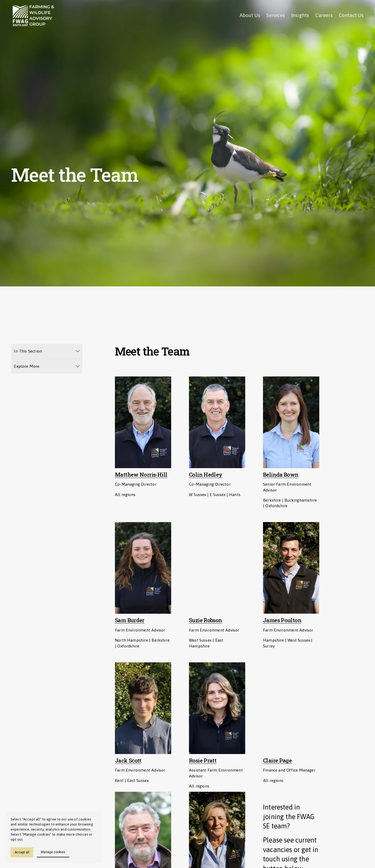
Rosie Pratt (203, 761)
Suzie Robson (206, 620)
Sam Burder (130, 620)
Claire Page (277, 761)
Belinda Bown (281, 475)
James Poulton (282, 620)
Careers (324, 15)
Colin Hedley (206, 475)
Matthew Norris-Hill (141, 475)
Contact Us (351, 15)
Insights (300, 15)
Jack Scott (128, 761)
